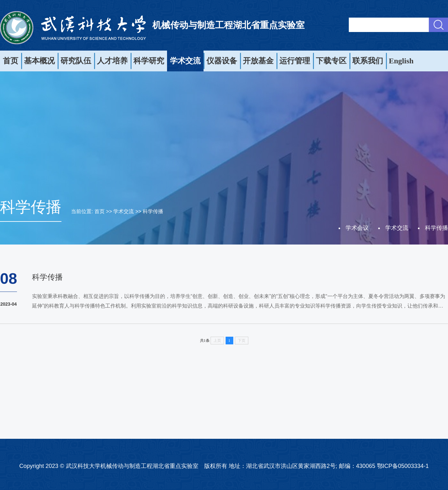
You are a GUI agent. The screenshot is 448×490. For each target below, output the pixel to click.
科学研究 (149, 61)
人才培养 (112, 61)
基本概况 (39, 61)
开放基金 (258, 61)
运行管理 (295, 61)
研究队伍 (76, 61)
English (401, 61)
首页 (11, 61)
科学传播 (153, 211)
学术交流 (185, 61)
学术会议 (357, 228)
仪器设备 (222, 61)
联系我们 (368, 61)
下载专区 (331, 61)
